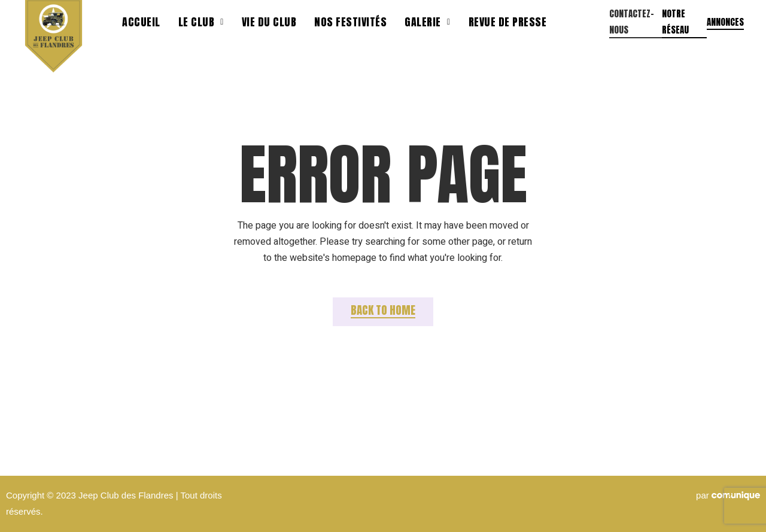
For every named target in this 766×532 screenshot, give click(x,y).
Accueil (141, 22)
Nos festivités (350, 22)
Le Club (201, 22)
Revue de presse (508, 22)
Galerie (427, 22)
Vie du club (269, 22)
